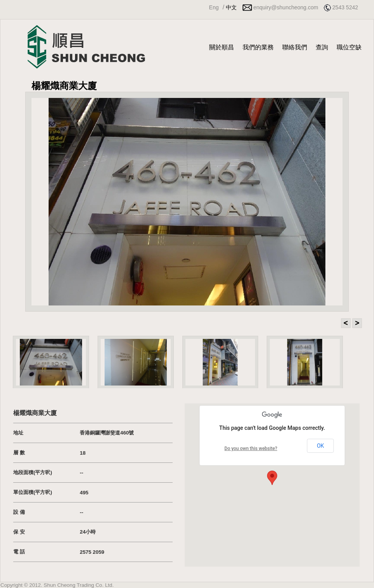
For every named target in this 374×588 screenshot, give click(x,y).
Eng (214, 7)
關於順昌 (222, 47)
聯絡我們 (295, 47)
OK (320, 446)
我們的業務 (258, 47)
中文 (231, 7)
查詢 (322, 47)
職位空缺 (349, 47)
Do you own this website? (251, 448)
